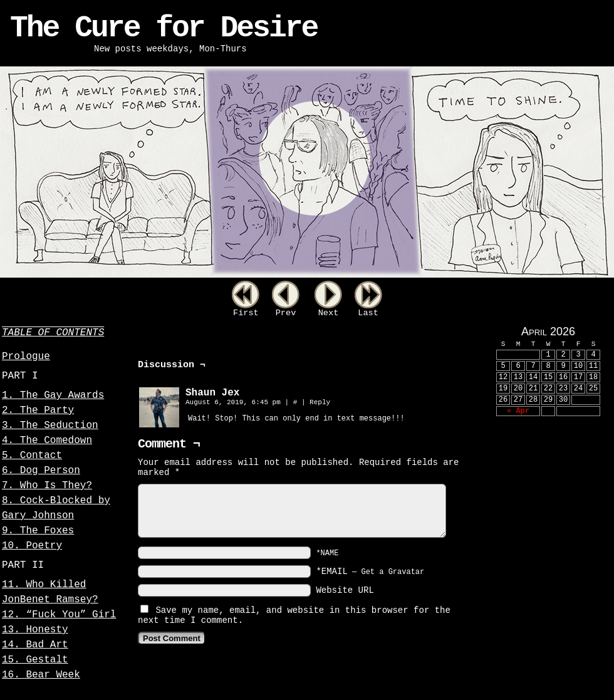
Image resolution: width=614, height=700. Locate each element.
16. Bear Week (41, 675)
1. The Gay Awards (53, 395)
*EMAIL (370, 572)
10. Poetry (32, 546)
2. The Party (38, 410)
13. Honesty (35, 630)
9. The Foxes (38, 531)
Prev (286, 313)
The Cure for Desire (164, 28)
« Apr (518, 411)
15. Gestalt (35, 660)
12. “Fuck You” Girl (59, 615)
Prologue (26, 357)
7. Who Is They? (47, 486)
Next (329, 313)
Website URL (345, 590)
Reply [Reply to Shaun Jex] (320, 402)
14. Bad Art (35, 645)
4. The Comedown (47, 441)
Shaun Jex (212, 393)
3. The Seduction (50, 426)
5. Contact (32, 456)
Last (368, 313)
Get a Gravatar (393, 572)
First (246, 313)
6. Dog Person (41, 471)
